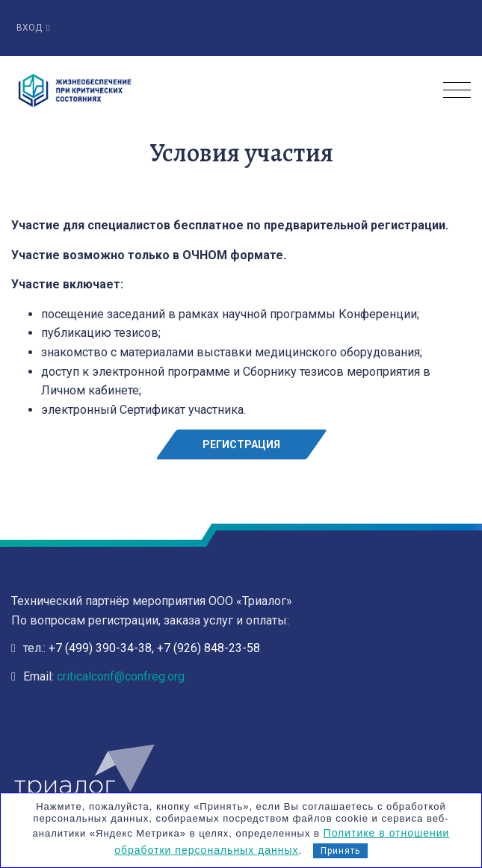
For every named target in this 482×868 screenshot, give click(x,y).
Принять (340, 851)
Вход (33, 28)
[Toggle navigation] (457, 90)
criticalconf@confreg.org (121, 676)
